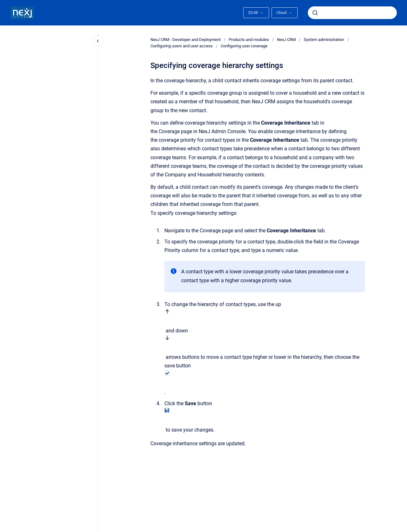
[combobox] (352, 13)
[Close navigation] (98, 41)
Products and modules (249, 40)
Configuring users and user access (182, 46)
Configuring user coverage (244, 46)
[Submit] (315, 13)
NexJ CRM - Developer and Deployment (186, 40)
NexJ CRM (286, 40)
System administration (324, 40)
